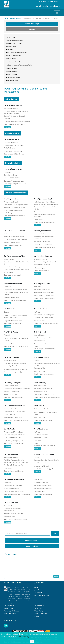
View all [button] (56, 576)
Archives (9, 50)
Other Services (39, 606)
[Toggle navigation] (57, 13)
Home (6, 18)
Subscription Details (13, 77)
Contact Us (38, 608)
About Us (37, 590)
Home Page (10, 37)
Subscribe (32, 29)
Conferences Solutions (42, 595)
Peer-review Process (13, 56)
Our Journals (38, 593)
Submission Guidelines (14, 62)
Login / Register (32, 546)
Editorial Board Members (14, 40)
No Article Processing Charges (16, 53)
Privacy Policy (38, 611)
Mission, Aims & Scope (14, 43)
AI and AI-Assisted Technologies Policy (19, 65)
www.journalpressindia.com (48, 6)
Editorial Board (16, 18)
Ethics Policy (11, 59)
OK (32, 641)
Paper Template (11, 68)
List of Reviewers (12, 74)
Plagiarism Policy (12, 81)
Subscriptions (9, 608)
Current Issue (11, 46)
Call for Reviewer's (12, 71)
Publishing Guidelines (11, 611)
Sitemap (36, 616)
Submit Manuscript (32, 24)
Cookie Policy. (24, 637)
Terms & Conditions (41, 613)
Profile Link (8, 127)
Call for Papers (9, 606)
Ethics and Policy (10, 613)
